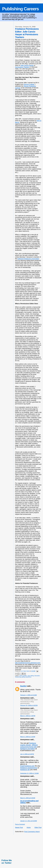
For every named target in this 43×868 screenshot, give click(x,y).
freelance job (25, 770)
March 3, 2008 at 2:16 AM (28, 737)
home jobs (33, 747)
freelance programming (29, 768)
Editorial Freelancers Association (28, 259)
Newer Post (19, 827)
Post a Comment (20, 824)
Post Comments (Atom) (32, 832)
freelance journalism (28, 749)
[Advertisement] (12, 846)
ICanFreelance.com (27, 766)
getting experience (26, 677)
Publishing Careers (20, 9)
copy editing (31, 676)
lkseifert (23, 686)
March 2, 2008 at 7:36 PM (28, 716)
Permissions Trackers (22, 67)
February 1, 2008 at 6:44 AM (28, 695)
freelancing (18, 677)
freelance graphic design (28, 744)
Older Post (38, 827)
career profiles (23, 676)
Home (29, 827)
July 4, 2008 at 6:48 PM (27, 754)
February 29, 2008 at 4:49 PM (29, 705)
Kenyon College (29, 84)
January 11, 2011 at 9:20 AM (29, 821)
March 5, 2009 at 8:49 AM (28, 798)
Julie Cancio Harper (27, 65)
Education (37, 676)
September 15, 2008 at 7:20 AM (29, 773)
